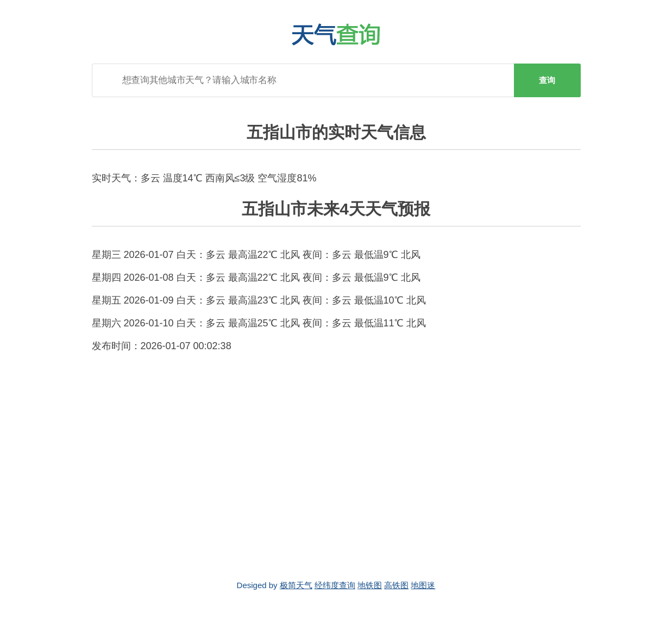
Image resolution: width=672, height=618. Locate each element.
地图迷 (423, 585)
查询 (547, 80)
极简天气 (296, 585)
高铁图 (396, 585)
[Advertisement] (336, 466)
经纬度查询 (335, 585)
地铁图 (370, 585)
